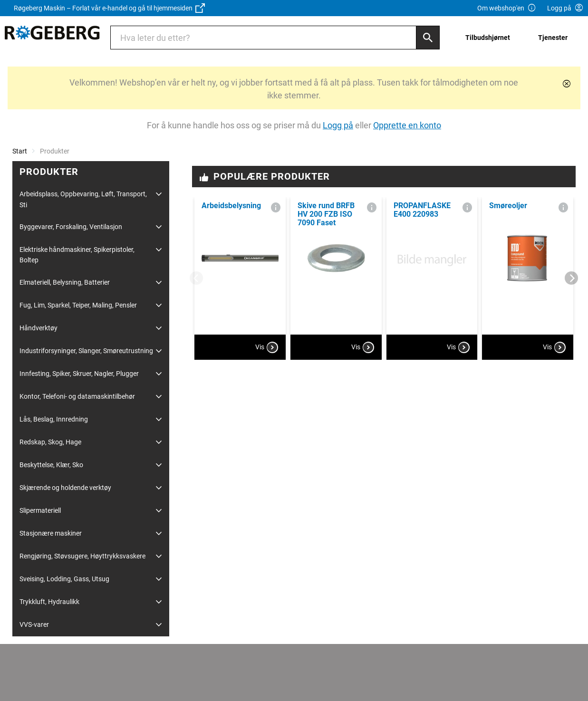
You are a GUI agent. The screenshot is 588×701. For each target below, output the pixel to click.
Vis (267, 347)
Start (20, 151)
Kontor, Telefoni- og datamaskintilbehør (77, 396)
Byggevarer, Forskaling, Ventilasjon (71, 227)
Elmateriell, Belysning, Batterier (65, 282)
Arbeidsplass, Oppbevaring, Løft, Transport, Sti (83, 199)
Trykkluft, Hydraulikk (49, 602)
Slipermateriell (40, 510)
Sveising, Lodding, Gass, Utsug (64, 579)
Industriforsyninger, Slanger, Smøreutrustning (86, 351)
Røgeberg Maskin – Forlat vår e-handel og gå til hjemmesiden (109, 8)
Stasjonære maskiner (51, 533)
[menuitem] (490, 37)
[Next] (571, 278)
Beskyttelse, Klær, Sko (51, 465)
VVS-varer (34, 624)
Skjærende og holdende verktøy (65, 488)
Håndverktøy (39, 328)
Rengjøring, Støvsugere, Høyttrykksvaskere (82, 556)
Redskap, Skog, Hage (50, 442)
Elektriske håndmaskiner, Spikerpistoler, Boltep (77, 255)
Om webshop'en (507, 8)
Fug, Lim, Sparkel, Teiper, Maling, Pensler (78, 305)
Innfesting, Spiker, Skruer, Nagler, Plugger (79, 374)
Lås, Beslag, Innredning (54, 419)
